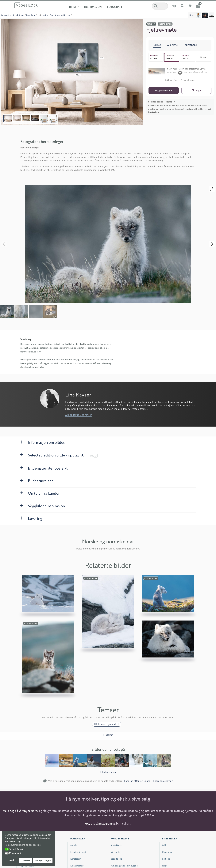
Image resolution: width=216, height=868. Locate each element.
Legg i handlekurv (164, 90)
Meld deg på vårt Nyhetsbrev (21, 811)
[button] (7, 849)
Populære (31, 15)
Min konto (115, 852)
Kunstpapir (76, 859)
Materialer (78, 838)
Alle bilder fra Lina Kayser (78, 415)
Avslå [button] (11, 860)
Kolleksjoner (18, 15)
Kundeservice (120, 838)
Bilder (74, 7)
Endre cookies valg (163, 781)
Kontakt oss (116, 845)
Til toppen (108, 735)
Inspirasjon (93, 7)
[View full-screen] (212, 189)
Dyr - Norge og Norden (60, 15)
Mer (203, 57)
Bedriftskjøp (116, 859)
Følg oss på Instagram (98, 823)
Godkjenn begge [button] (43, 860)
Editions (166, 859)
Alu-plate (75, 845)
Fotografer (116, 7)
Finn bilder (170, 838)
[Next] (212, 244)
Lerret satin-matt (78, 852)
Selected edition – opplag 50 (161, 102)
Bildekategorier (108, 772)
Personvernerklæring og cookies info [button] (23, 845)
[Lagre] (196, 90)
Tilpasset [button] (26, 860)
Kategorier (6, 15)
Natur (45, 15)
